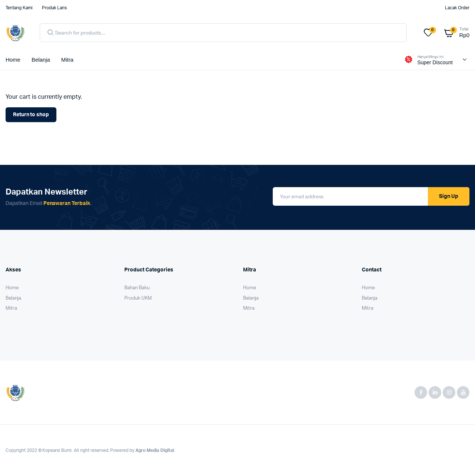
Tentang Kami (19, 8)
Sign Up (449, 196)
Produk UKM (138, 298)
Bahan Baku (137, 288)
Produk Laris (55, 8)
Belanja (41, 60)
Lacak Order (457, 8)
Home (13, 60)
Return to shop (31, 115)
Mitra (67, 60)
